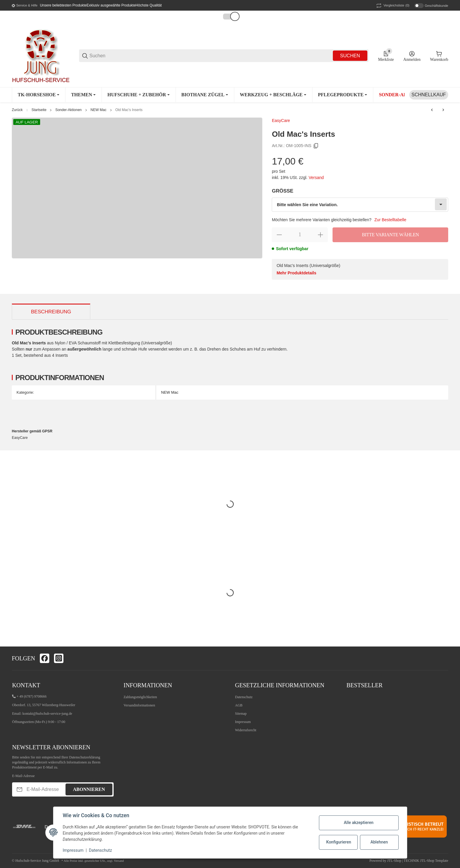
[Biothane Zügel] (205, 95)
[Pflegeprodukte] (343, 95)
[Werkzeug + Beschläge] (273, 95)
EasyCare (281, 120)
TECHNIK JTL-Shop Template (426, 861)
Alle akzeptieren (358, 823)
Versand (316, 177)
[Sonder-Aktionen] (404, 95)
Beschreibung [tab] (51, 312)
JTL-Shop (395, 861)
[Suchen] (211, 56)
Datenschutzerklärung (85, 757)
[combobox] (360, 205)
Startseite (39, 110)
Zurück (17, 110)
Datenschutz (244, 697)
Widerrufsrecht (246, 730)
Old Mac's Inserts (129, 110)
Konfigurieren (339, 842)
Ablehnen (379, 842)
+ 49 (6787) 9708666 (32, 696)
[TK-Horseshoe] (39, 95)
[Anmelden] (412, 56)
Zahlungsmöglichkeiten (140, 697)
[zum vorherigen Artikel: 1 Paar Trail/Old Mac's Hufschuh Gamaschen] (432, 110)
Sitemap (241, 714)
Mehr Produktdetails (296, 273)
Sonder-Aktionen (68, 110)
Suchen (350, 56)
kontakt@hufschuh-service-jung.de (47, 714)
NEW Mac (99, 110)
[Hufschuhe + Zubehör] (138, 95)
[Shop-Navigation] (25, 6)
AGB (239, 705)
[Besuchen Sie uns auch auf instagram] (59, 658)
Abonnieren (89, 789)
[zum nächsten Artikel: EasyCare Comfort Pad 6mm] (443, 110)
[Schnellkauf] (429, 95)
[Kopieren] (316, 146)
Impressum (243, 722)
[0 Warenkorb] (439, 56)
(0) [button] (392, 6)
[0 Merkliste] (386, 56)
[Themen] (83, 95)
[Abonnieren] (19, 789)
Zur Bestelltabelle (390, 220)
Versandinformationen (139, 705)
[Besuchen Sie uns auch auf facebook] (45, 658)
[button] (229, 16)
